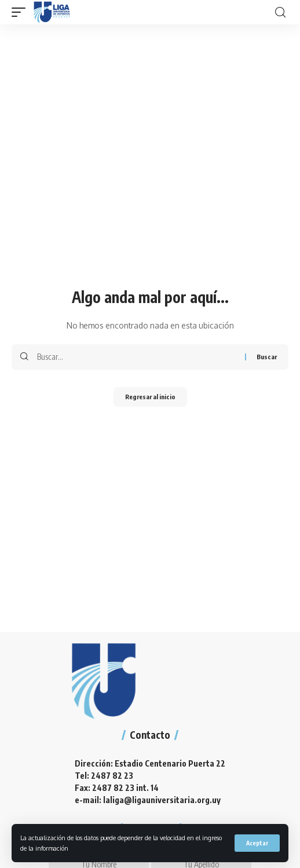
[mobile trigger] (21, 12)
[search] (280, 12)
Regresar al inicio (150, 397)
